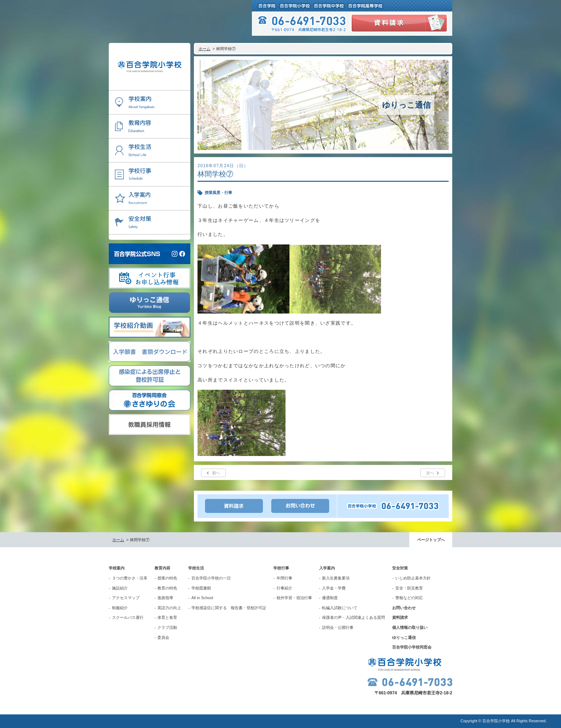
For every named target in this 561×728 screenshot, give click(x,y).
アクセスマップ (126, 598)
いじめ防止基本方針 (413, 578)
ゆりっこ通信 (404, 637)
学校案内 (117, 568)
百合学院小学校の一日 (211, 578)
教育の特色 (167, 588)
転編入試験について (340, 608)
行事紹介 (284, 588)
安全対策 (400, 568)
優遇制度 (330, 598)
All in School (202, 598)
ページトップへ (431, 540)
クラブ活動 (167, 627)
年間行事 (284, 578)
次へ (430, 473)
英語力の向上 (169, 608)
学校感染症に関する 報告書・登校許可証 (229, 608)
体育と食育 (167, 617)
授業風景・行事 (218, 193)
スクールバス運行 (128, 617)
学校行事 (281, 568)
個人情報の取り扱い (410, 627)
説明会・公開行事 (338, 627)
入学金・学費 (334, 588)
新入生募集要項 (336, 578)
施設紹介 (120, 588)
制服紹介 (120, 608)
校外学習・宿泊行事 (294, 598)
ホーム (204, 49)
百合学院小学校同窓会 (412, 647)
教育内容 (162, 568)
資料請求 (400, 617)
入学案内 (327, 568)
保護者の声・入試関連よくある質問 (353, 617)
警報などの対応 (409, 598)
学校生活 (196, 568)
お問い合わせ (404, 608)
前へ (216, 473)
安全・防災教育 (409, 588)
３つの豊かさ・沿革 (130, 578)
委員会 (163, 637)
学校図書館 (201, 588)
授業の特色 (167, 578)
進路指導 (165, 598)
